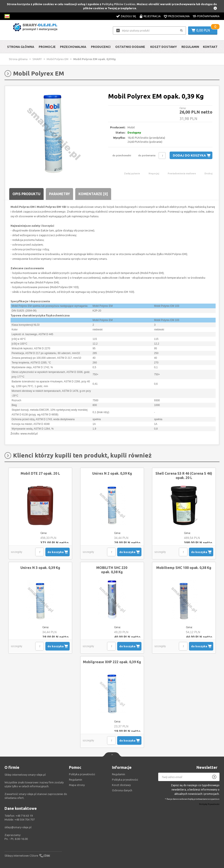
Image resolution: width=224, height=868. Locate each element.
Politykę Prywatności (209, 804)
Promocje (47, 47)
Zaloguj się (128, 16)
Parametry (59, 194)
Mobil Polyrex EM (58, 59)
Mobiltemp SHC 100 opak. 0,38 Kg (184, 568)
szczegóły (17, 552)
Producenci (101, 47)
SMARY (37, 59)
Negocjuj (154, 173)
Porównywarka (208, 16)
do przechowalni (122, 155)
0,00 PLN (203, 30)
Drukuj (208, 173)
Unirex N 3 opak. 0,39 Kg (40, 568)
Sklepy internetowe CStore (21, 856)
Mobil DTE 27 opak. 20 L (40, 473)
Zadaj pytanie (132, 173)
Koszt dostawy (164, 47)
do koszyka (56, 552)
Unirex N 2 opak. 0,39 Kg (112, 473)
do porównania (147, 155)
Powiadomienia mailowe (182, 173)
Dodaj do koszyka (189, 155)
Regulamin (190, 47)
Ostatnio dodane (130, 47)
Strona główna (21, 47)
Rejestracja (152, 16)
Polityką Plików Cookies (119, 4)
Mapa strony (77, 785)
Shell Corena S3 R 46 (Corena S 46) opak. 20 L (184, 476)
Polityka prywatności (125, 780)
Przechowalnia (179, 16)
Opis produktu (26, 194)
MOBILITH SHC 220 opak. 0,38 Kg (112, 570)
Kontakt (210, 47)
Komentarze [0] (93, 194)
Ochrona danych (122, 790)
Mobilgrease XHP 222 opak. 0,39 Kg (112, 662)
